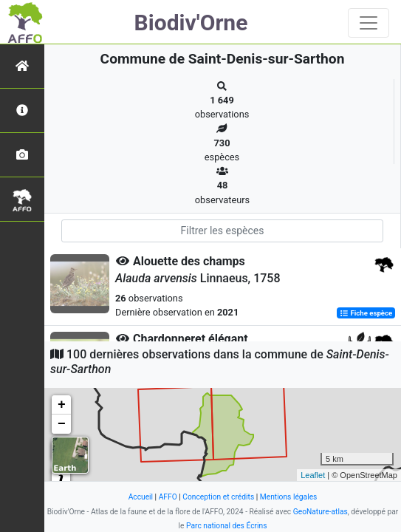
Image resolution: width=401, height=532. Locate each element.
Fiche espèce (366, 313)
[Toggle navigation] (369, 23)
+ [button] (62, 405)
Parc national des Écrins (226, 526)
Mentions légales (289, 497)
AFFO (168, 497)
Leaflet (313, 475)
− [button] (62, 424)
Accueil (141, 497)
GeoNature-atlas (321, 512)
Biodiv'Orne (191, 23)
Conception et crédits (218, 497)
